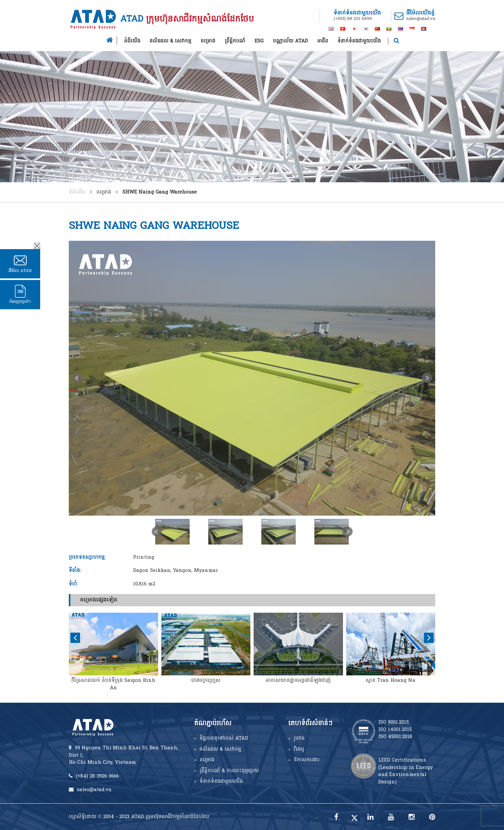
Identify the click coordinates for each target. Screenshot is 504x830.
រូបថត (299, 738)
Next (427, 378)
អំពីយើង (132, 41)
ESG (259, 41)
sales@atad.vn (421, 19)
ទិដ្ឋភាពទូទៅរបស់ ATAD (224, 738)
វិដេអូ (299, 749)
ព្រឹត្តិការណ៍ (235, 41)
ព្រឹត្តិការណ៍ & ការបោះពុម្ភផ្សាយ (229, 771)
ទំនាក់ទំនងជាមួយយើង (359, 41)
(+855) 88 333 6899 (353, 19)
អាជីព (323, 41)
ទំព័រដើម (77, 192)
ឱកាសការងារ (307, 760)
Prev (77, 378)
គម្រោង (208, 41)
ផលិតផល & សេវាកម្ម (171, 41)
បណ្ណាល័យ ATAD (290, 41)
